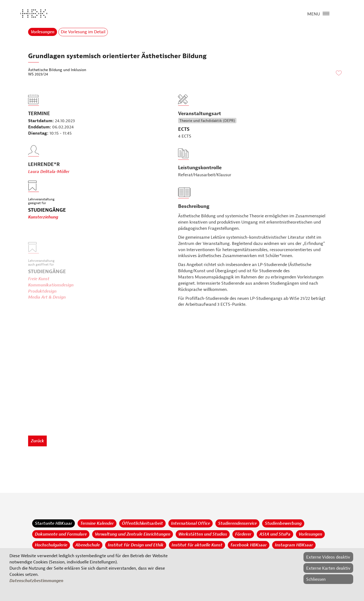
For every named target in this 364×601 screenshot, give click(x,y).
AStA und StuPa (275, 534)
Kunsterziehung (43, 217)
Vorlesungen (43, 32)
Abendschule (88, 545)
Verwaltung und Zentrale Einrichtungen (133, 534)
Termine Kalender (97, 523)
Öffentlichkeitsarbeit (142, 523)
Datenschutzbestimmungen (36, 581)
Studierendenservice (237, 523)
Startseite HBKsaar (54, 523)
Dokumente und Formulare (61, 534)
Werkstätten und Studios (203, 534)
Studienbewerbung (283, 523)
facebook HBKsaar (249, 545)
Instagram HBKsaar (294, 545)
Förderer (243, 534)
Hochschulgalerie (51, 545)
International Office (191, 523)
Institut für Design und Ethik (136, 545)
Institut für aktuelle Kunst (197, 545)
